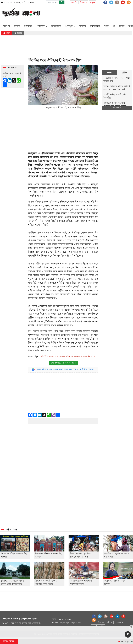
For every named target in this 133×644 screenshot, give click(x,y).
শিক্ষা (106, 26)
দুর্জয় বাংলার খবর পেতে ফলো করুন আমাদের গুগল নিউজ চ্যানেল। (66, 369)
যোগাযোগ (119, 623)
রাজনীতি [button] (29, 26)
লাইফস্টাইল (95, 26)
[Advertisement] (85, 14)
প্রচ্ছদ (7, 33)
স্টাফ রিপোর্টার (13, 68)
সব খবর (117, 108)
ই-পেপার (84, 2)
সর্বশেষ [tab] (110, 73)
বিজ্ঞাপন (101, 623)
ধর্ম (114, 26)
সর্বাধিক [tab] (124, 73)
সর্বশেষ (7, 26)
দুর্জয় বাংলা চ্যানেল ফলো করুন (63, 363)
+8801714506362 (65, 619)
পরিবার (110, 623)
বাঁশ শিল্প (54, 157)
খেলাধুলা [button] (70, 26)
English (93, 2)
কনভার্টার (74, 2)
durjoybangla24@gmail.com (71, 623)
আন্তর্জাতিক (56, 26)
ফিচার (122, 26)
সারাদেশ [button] (42, 26)
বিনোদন (82, 26)
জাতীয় (17, 26)
